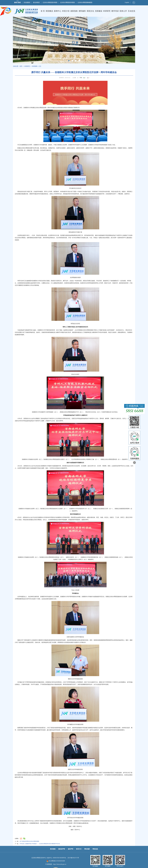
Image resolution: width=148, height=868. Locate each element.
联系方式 (79, 849)
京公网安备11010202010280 (57, 861)
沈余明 (78, 466)
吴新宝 (73, 148)
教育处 (22, 599)
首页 (21, 66)
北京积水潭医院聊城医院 (85, 3)
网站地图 (87, 849)
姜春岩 (100, 148)
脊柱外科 (128, 330)
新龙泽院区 (36, 3)
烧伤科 (55, 509)
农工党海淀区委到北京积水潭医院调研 (29, 841)
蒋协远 (45, 148)
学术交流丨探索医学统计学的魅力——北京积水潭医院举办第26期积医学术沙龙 (40, 844)
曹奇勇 (102, 419)
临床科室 (114, 148)
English (127, 2)
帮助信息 (95, 849)
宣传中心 (79, 826)
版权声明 (71, 849)
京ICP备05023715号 (73, 858)
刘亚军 (82, 148)
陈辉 (85, 466)
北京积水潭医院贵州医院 (50, 3)
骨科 (70, 194)
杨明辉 (107, 419)
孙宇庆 (29, 599)
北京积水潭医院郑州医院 (67, 3)
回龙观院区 (27, 3)
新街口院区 (18, 3)
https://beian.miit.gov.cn (60, 864)
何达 (17, 332)
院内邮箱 (53, 849)
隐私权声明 (62, 849)
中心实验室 (33, 640)
